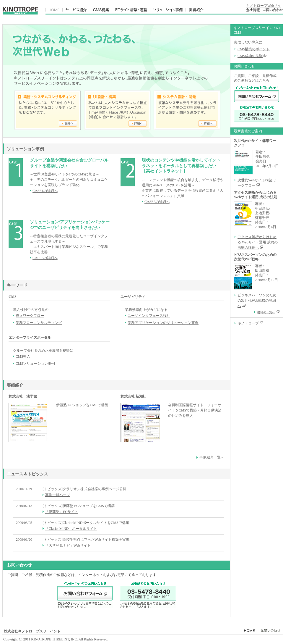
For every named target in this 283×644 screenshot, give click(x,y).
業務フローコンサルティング (39, 323)
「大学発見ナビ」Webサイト (68, 545)
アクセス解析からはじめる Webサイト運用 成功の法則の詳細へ (258, 242)
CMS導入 (23, 356)
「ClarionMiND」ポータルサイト (71, 529)
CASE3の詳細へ (45, 258)
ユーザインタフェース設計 (149, 316)
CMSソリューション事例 (35, 364)
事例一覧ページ (58, 495)
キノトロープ (248, 323)
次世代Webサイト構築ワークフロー (257, 183)
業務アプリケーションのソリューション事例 (163, 323)
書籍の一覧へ (268, 312)
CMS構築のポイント (254, 49)
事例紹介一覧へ (212, 457)
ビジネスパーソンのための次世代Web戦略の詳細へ (257, 301)
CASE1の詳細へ (45, 191)
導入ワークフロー (30, 316)
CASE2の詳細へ (157, 202)
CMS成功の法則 (250, 56)
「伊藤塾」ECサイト (62, 512)
